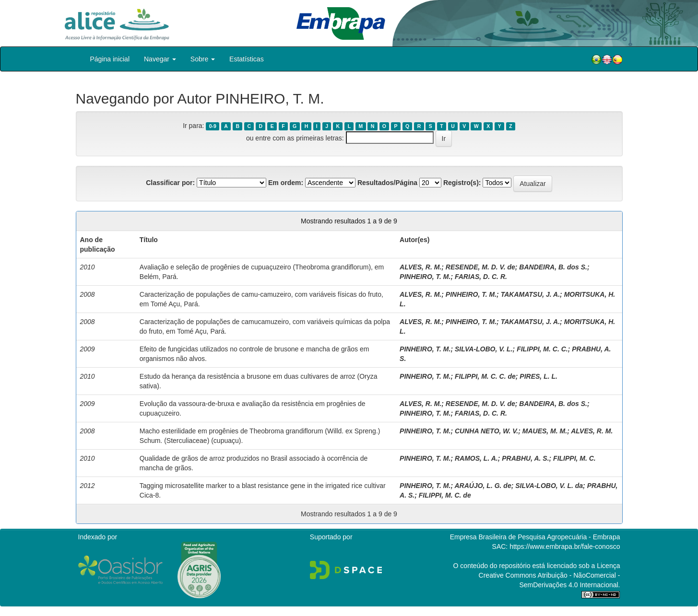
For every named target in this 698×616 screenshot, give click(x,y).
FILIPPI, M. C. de (445, 495)
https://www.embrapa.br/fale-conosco (565, 546)
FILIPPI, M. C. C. (542, 349)
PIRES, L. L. (538, 376)
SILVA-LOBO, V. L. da (549, 486)
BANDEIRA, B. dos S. (553, 267)
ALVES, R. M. (420, 267)
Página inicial (110, 59)
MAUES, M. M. (545, 431)
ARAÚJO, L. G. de (483, 486)
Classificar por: (170, 183)
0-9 (213, 126)
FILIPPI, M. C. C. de (485, 376)
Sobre (203, 59)
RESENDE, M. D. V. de (480, 267)
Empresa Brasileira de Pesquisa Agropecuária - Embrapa (535, 537)
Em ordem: (286, 183)
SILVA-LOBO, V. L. (484, 349)
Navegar (160, 59)
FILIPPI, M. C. (574, 458)
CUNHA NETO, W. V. (486, 431)
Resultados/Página (387, 183)
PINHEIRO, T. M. (425, 277)
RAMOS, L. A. (476, 458)
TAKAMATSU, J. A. (530, 294)
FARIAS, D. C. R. (481, 277)
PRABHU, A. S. (525, 458)
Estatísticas (247, 59)
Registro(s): (462, 183)
